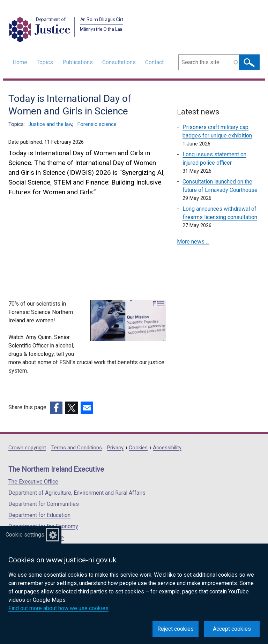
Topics (45, 62)
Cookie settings (25, 535)
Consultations (119, 62)
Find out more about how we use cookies (58, 608)
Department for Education (39, 515)
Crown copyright (27, 448)
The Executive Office (33, 482)
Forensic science (97, 124)
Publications (78, 62)
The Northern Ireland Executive (56, 469)
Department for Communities (44, 504)
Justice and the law (50, 124)
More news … (193, 242)
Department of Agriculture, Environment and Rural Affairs (77, 493)
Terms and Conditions (77, 448)
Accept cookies (232, 629)
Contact (154, 62)
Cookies (138, 448)
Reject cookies (176, 629)
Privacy (115, 448)
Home (20, 62)
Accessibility (167, 448)
